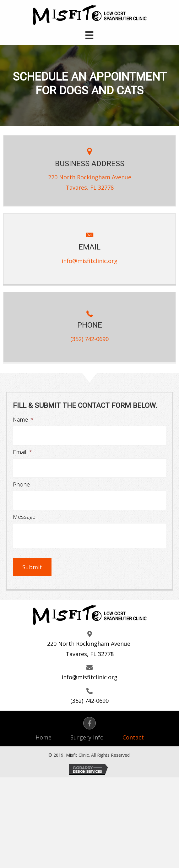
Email (22, 452)
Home (43, 737)
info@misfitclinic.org (89, 261)
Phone (21, 484)
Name (23, 420)
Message (24, 517)
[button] (89, 723)
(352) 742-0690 (89, 339)
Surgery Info (87, 737)
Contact (133, 737)
